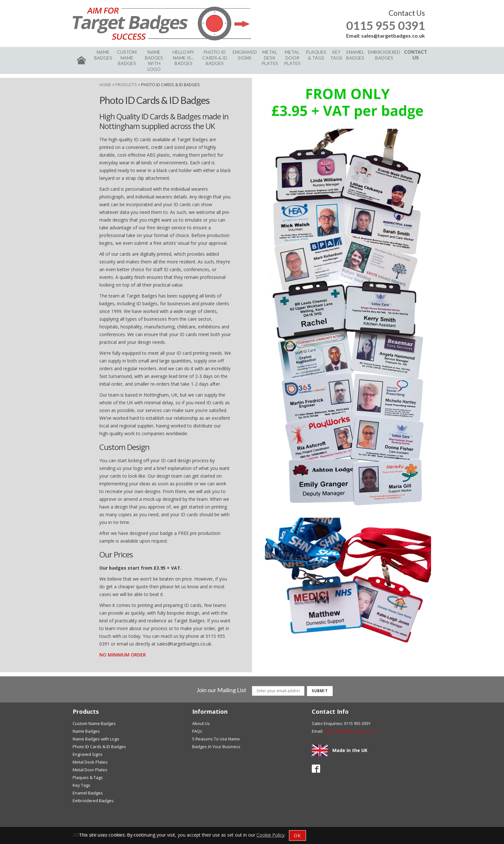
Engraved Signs (245, 55)
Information (210, 711)
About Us (201, 723)
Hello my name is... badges (183, 58)
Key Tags (336, 55)
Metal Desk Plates (270, 58)
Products (126, 85)
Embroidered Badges (384, 55)
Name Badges (103, 55)
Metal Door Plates (292, 58)
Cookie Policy (270, 835)
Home (105, 85)
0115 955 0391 (386, 25)
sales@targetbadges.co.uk (393, 36)
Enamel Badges (355, 55)
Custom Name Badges (127, 58)
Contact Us (416, 55)
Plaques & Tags (316, 55)
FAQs (197, 731)
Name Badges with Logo (154, 60)
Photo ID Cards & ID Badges (215, 58)
